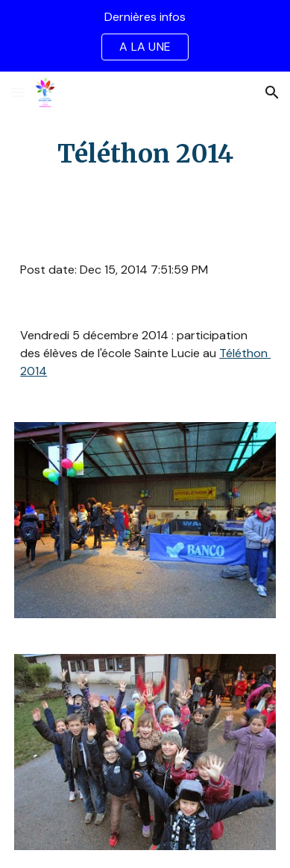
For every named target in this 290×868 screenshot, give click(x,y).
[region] (145, 36)
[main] (145, 154)
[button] (18, 92)
